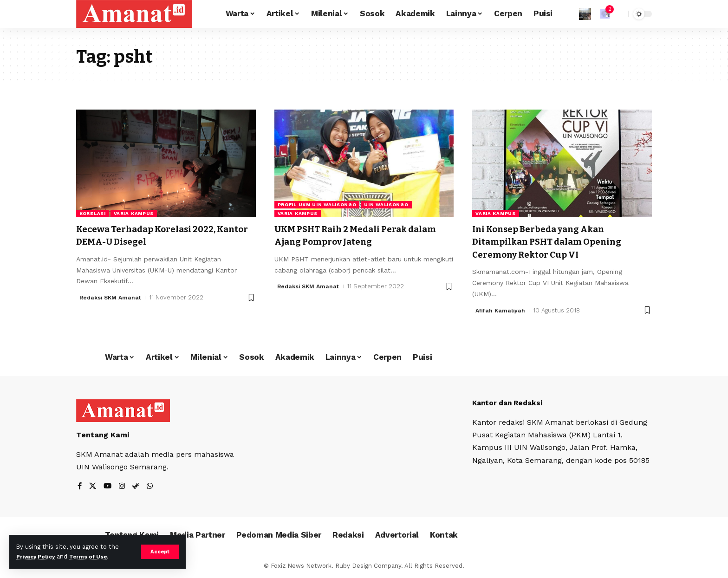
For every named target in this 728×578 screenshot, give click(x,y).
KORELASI (93, 213)
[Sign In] (585, 14)
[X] (93, 486)
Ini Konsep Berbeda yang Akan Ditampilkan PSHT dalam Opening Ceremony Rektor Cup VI (557, 242)
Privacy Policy (38, 556)
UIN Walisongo (386, 205)
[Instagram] (123, 486)
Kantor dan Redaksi (510, 402)
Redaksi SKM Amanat (112, 297)
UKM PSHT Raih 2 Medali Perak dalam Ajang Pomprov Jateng (350, 235)
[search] (619, 14)
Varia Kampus (134, 213)
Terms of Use (96, 556)
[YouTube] (109, 486)
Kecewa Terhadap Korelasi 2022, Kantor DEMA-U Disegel (155, 235)
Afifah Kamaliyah (501, 310)
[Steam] (138, 486)
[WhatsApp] (152, 486)
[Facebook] (80, 486)
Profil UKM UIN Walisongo (317, 205)
